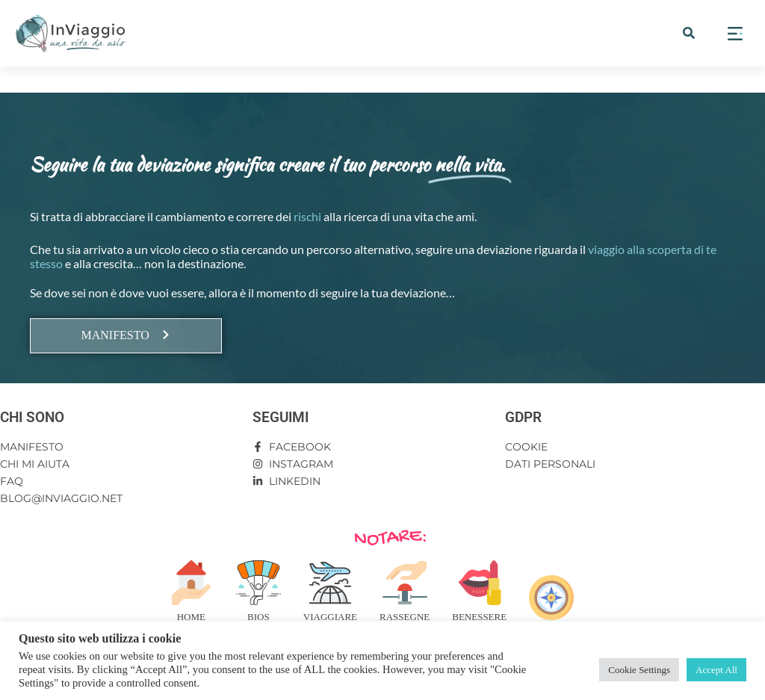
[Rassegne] (405, 583)
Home (191, 617)
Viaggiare (330, 617)
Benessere (479, 617)
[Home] (191, 583)
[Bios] (258, 583)
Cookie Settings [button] (639, 670)
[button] (689, 33)
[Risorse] (551, 598)
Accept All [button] (716, 670)
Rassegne (405, 617)
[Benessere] (480, 583)
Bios (258, 617)
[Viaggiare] (330, 583)
